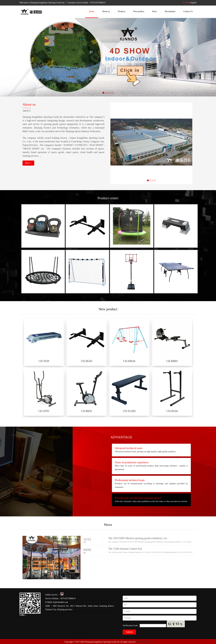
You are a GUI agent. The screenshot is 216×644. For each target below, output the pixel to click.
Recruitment (170, 11)
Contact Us (188, 11)
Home (91, 11)
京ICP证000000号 (144, 642)
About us (106, 11)
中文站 (186, 3)
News (154, 11)
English (193, 3)
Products (122, 11)
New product (139, 11)
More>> (28, 163)
